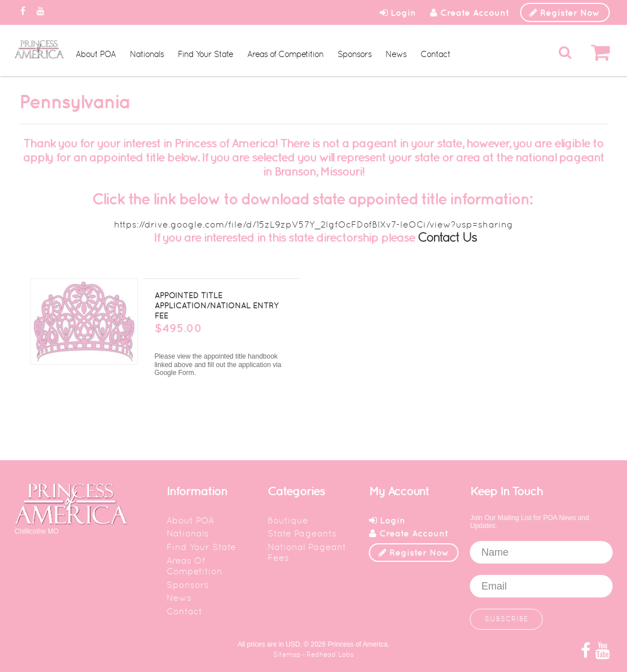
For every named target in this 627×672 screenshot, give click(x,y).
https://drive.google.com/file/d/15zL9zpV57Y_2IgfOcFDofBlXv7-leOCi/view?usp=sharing (313, 224)
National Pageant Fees (307, 552)
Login (398, 12)
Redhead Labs (330, 654)
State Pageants (302, 533)
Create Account (470, 12)
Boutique (288, 520)
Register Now (565, 12)
